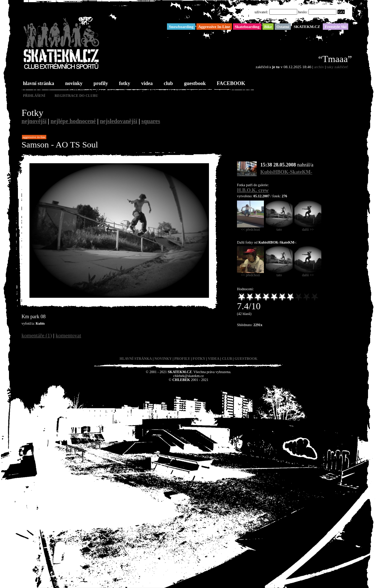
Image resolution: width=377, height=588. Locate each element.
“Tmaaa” (335, 59)
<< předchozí (250, 228)
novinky (73, 84)
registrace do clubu (76, 96)
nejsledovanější (118, 121)
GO (341, 12)
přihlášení (34, 96)
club (168, 84)
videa (146, 84)
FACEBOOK (230, 84)
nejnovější (34, 121)
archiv (319, 67)
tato (279, 228)
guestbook (194, 84)
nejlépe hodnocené (73, 121)
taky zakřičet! (338, 67)
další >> (308, 228)
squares (151, 121)
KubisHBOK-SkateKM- (286, 172)
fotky (124, 84)
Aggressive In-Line (34, 137)
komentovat (68, 335)
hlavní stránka (38, 84)
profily (100, 84)
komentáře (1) (37, 335)
